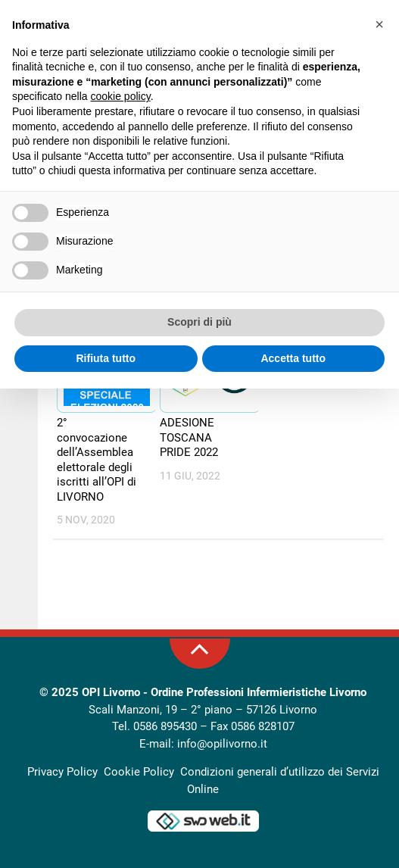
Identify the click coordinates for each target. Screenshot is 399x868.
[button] (379, 24)
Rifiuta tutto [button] (106, 358)
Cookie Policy (139, 772)
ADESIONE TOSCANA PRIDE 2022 (189, 437)
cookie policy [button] (121, 96)
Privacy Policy (62, 772)
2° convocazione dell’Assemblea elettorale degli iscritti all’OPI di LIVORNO (97, 460)
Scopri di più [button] (199, 322)
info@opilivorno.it (222, 744)
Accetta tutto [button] (293, 358)
